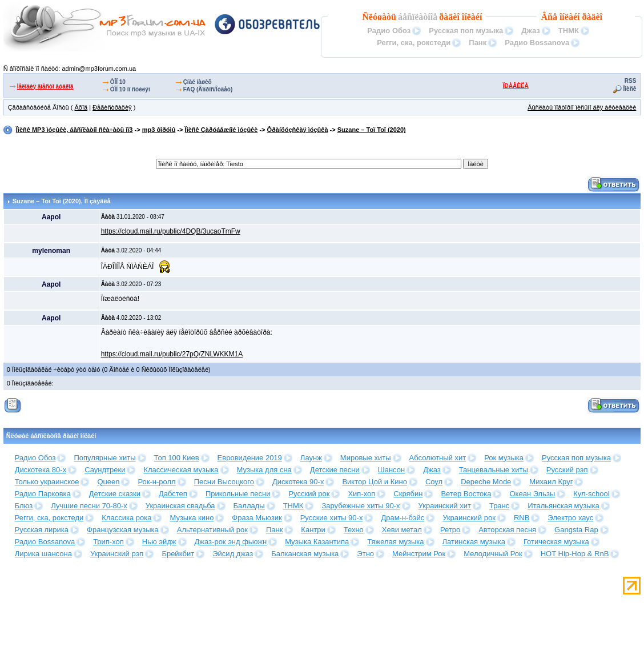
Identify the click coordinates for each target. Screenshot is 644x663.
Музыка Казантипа (317, 542)
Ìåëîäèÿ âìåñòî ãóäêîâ (45, 87)
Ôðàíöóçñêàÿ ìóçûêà (298, 130)
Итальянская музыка (563, 506)
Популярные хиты (104, 458)
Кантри (313, 530)
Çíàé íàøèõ (198, 82)
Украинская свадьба (180, 506)
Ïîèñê (630, 89)
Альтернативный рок (212, 530)
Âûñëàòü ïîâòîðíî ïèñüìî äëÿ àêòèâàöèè (582, 107)
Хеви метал (402, 530)
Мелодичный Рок (493, 554)
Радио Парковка (43, 494)
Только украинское (47, 482)
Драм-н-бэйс (402, 518)
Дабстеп (173, 494)
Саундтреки (105, 470)
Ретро (450, 530)
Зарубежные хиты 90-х (361, 506)
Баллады (249, 506)
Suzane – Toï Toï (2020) (372, 130)
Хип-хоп (361, 494)
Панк (478, 43)
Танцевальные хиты (494, 470)
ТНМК (569, 31)
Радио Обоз (389, 31)
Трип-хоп (108, 542)
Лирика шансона (43, 554)
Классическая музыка (181, 470)
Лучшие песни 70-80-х (89, 506)
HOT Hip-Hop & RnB (575, 554)
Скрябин (408, 494)
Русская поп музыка (466, 31)
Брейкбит (178, 554)
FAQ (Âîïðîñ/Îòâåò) (208, 89)
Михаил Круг (551, 482)
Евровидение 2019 (250, 458)
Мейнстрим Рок (419, 554)
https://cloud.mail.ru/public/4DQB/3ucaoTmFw (171, 231)
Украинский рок (469, 518)
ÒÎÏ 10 (118, 82)
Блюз (24, 506)
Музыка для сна (264, 470)
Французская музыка (123, 530)
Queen (108, 482)
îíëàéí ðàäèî (581, 17)
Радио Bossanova (537, 43)
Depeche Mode (486, 482)
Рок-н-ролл (156, 482)
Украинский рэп (117, 554)
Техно (354, 530)
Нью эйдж (159, 542)
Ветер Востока (466, 494)
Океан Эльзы (532, 494)
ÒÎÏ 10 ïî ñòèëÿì (130, 89)
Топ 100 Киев (177, 458)
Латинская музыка (474, 542)
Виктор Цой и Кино (374, 482)
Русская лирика (42, 530)
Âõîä (81, 107)
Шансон (391, 470)
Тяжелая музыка (395, 542)
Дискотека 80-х (41, 470)
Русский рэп (567, 470)
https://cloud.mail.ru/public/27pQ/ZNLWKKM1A (172, 354)
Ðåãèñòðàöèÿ (112, 107)
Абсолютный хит (438, 458)
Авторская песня (507, 530)
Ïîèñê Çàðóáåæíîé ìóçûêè (222, 130)
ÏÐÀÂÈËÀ (516, 86)
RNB (522, 518)
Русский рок (309, 494)
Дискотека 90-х (298, 482)
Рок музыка (504, 458)
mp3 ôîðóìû (159, 130)
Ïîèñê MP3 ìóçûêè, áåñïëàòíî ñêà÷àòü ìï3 (75, 130)
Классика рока (126, 518)
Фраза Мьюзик (257, 518)
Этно (365, 554)
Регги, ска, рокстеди (414, 43)
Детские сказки (115, 494)
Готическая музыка (556, 542)
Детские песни (335, 470)
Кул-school (591, 494)
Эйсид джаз (233, 554)
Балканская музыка (305, 554)
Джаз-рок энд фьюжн (231, 542)
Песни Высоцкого (224, 482)
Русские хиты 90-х (332, 518)
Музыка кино (192, 518)
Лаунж (311, 458)
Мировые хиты (366, 458)
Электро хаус (570, 518)
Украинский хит (445, 506)
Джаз (531, 31)
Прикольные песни (238, 494)
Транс (499, 506)
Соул (434, 482)
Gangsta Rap (576, 530)
